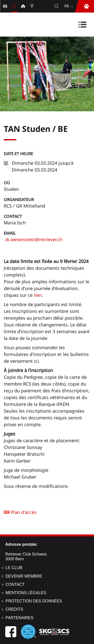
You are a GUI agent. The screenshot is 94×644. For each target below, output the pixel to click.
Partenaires (19, 618)
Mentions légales (26, 593)
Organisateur (19, 200)
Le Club (14, 568)
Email (10, 233)
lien (38, 295)
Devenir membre (24, 576)
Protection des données (34, 601)
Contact (13, 216)
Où (7, 183)
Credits (14, 609)
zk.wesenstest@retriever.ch (33, 239)
